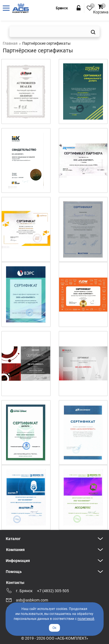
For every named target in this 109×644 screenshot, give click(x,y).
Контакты (15, 583)
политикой (86, 619)
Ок (54, 628)
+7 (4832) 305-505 (53, 591)
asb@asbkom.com (32, 600)
